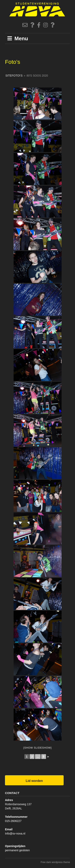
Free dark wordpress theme (55, 862)
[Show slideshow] (37, 748)
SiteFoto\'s (14, 76)
